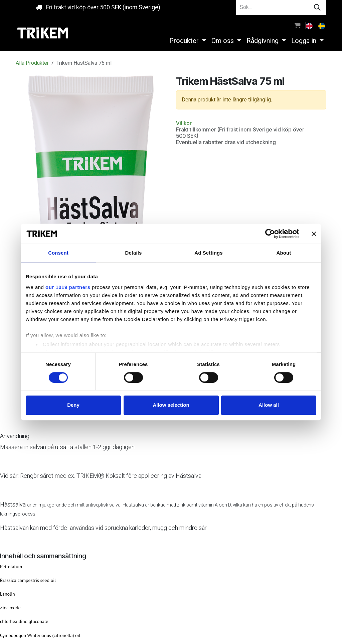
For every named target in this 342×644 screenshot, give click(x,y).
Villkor (184, 123)
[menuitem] (310, 25)
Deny (73, 405)
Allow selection (171, 405)
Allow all (269, 405)
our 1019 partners (68, 287)
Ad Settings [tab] (208, 253)
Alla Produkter (32, 63)
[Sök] (317, 7)
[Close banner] (314, 234)
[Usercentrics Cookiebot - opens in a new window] (270, 234)
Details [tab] (134, 253)
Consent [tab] (58, 253)
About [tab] (284, 253)
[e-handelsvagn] (297, 25)
